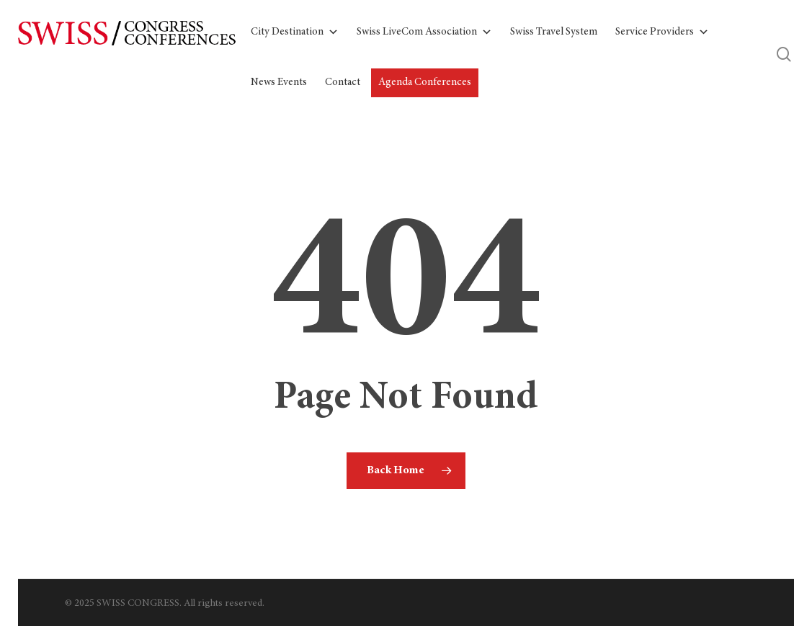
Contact (343, 82)
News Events (279, 82)
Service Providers (662, 32)
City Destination (295, 32)
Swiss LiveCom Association (424, 32)
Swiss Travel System (554, 32)
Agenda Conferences (425, 82)
